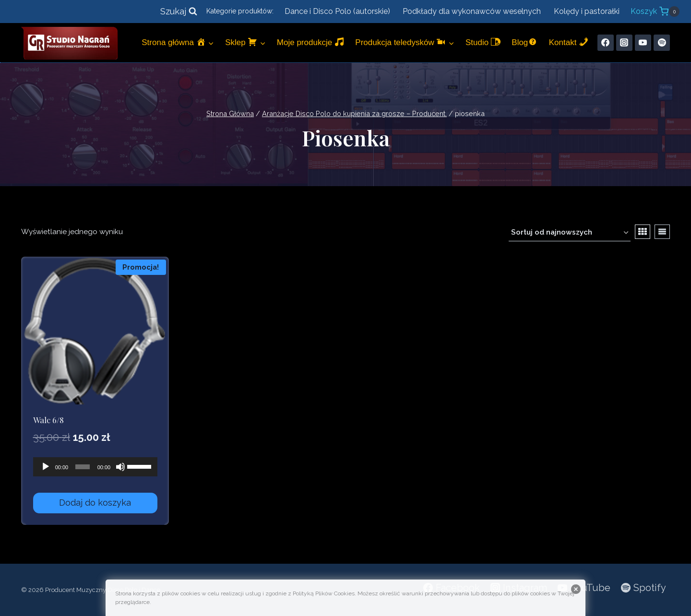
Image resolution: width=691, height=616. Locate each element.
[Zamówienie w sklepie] (570, 233)
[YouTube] (643, 43)
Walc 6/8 (48, 420)
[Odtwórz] (46, 467)
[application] (95, 467)
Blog (524, 42)
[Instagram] (624, 43)
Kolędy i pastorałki (587, 11)
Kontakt (569, 42)
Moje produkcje (310, 42)
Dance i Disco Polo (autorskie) (337, 11)
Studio (483, 42)
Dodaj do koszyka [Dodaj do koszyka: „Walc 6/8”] (95, 503)
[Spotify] (662, 43)
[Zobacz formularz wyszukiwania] (179, 12)
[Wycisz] (120, 467)
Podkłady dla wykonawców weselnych (472, 11)
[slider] (83, 467)
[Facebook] (606, 43)
